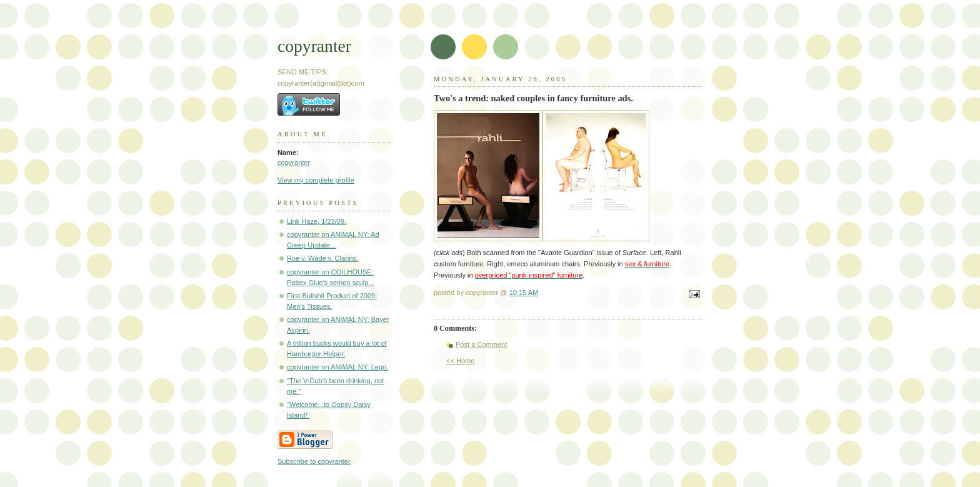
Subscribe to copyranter (314, 461)
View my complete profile (316, 180)
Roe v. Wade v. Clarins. (322, 258)
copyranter (314, 46)
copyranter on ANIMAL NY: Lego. (337, 367)
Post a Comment (481, 344)
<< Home (460, 361)
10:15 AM (524, 293)
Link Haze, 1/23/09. (317, 221)
